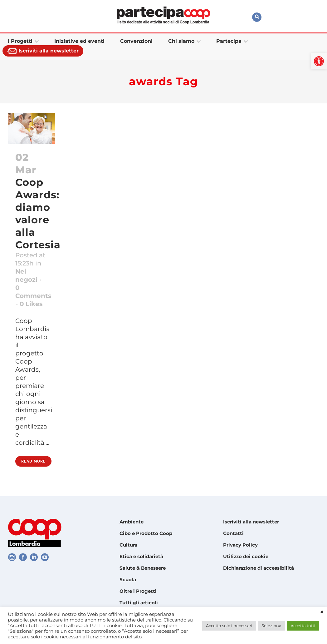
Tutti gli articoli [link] (139, 603)
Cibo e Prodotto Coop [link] (146, 533)
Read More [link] (33, 461)
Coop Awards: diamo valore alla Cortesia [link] (38, 213)
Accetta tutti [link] (303, 626)
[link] (319, 61)
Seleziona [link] (271, 626)
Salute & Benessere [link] (143, 568)
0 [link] (31, 304)
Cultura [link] (128, 545)
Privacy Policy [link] (240, 545)
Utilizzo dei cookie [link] (246, 556)
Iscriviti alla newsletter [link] (251, 522)
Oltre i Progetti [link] (138, 591)
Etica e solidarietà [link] (141, 556)
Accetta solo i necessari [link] (229, 626)
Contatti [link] (233, 533)
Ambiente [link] (132, 522)
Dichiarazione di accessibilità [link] (259, 568)
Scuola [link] (128, 580)
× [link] (322, 612)
